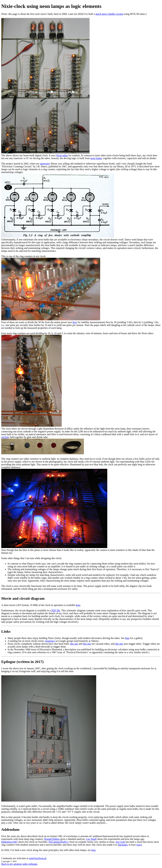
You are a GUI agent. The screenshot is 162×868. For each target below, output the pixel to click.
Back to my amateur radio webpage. (20, 864)
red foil (5, 437)
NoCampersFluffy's (58, 842)
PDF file (56, 610)
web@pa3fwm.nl (37, 858)
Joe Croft (120, 842)
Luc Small (91, 839)
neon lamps (96, 158)
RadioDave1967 (9, 842)
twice (139, 845)
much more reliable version (109, 14)
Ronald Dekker (52, 839)
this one (74, 644)
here (75, 322)
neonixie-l (50, 641)
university (45, 164)
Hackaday (123, 845)
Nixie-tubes (62, 155)
